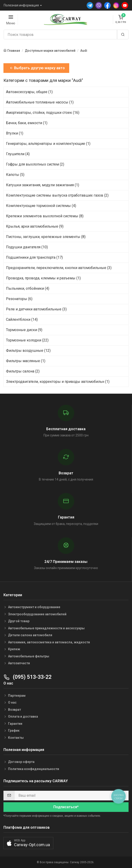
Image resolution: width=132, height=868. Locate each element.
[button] (28, 843)
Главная (14, 51)
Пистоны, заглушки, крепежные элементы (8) (46, 237)
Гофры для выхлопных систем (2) (35, 164)
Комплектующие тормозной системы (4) (41, 206)
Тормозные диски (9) (24, 330)
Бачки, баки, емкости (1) (27, 123)
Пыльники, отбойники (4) (28, 288)
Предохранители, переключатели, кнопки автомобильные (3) (59, 268)
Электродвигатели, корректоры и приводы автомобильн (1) (58, 382)
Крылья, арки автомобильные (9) (35, 226)
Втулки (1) (15, 133)
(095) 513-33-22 (27, 677)
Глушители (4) (18, 154)
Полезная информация (21, 5)
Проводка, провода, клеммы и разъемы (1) (43, 278)
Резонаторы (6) (19, 299)
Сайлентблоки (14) (22, 319)
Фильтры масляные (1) (26, 361)
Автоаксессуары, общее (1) (29, 92)
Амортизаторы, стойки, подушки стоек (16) (43, 113)
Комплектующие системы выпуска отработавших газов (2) (57, 195)
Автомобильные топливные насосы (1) (40, 102)
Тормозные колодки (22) (27, 340)
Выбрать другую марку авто (37, 68)
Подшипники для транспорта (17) (34, 257)
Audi (84, 51)
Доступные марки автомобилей (50, 51)
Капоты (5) (15, 175)
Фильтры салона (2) (23, 371)
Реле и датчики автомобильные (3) (36, 309)
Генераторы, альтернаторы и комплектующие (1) (48, 144)
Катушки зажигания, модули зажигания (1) (43, 185)
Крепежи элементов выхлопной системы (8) (45, 216)
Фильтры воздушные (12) (28, 351)
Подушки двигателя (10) (27, 247)
